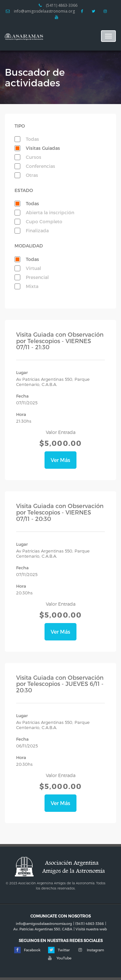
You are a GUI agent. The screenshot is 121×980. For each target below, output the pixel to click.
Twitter (59, 950)
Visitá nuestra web (91, 929)
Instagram (91, 950)
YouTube (59, 958)
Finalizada (37, 231)
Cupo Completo (44, 221)
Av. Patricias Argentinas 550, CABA (43, 929)
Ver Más (60, 460)
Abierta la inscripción (50, 212)
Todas (32, 139)
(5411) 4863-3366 (58, 5)
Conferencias (40, 166)
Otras (32, 175)
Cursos (34, 157)
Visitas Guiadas (43, 148)
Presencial (37, 277)
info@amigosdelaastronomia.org (40, 11)
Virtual (33, 268)
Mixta (32, 286)
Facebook (27, 950)
